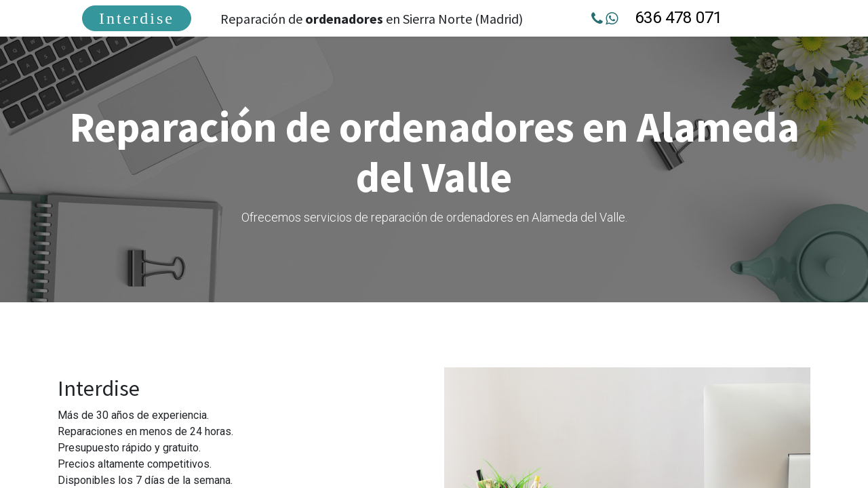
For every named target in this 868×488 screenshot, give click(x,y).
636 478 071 (676, 18)
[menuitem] (140, 18)
